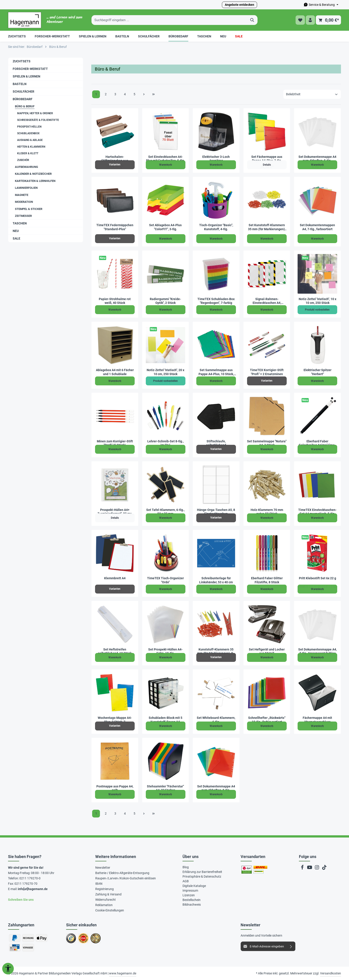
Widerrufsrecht (106, 900)
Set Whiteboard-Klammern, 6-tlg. (216, 720)
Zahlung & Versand (108, 894)
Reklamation (104, 905)
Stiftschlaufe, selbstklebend (216, 443)
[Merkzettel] (300, 20)
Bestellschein (192, 900)
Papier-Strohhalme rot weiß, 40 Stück (115, 301)
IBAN (99, 884)
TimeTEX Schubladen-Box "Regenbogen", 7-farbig (216, 301)
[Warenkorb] (328, 20)
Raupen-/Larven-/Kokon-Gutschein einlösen (126, 878)
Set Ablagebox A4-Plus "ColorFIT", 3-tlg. (165, 227)
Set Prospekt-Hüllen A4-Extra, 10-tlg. (165, 651)
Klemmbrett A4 (115, 578)
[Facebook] (303, 869)
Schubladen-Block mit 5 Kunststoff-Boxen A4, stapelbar (165, 720)
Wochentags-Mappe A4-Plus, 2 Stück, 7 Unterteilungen (115, 720)
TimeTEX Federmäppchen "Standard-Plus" (115, 227)
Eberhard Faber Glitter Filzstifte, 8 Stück (267, 580)
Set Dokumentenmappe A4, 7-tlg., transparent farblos (318, 651)
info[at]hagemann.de (33, 889)
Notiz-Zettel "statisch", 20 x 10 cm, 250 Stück (165, 372)
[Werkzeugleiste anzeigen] (8, 969)
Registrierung (104, 889)
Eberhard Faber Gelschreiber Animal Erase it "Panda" (318, 443)
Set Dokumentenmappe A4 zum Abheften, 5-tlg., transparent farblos (317, 159)
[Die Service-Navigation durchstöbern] (321, 5)
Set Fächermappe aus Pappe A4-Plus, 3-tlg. (267, 159)
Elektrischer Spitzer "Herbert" (318, 372)
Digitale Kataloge (194, 886)
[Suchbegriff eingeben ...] (169, 20)
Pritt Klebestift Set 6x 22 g (318, 578)
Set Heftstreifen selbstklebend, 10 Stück (115, 651)
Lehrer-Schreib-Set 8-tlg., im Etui (165, 443)
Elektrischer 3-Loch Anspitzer (216, 159)
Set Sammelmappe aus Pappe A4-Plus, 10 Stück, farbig (216, 372)
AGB (186, 881)
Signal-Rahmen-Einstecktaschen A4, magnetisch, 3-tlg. (267, 301)
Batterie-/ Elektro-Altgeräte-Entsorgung (122, 873)
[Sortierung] (312, 94)
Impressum (190, 891)
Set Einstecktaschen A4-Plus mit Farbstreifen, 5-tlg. (165, 159)
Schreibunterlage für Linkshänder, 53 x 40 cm (216, 580)
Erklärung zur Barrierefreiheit (202, 872)
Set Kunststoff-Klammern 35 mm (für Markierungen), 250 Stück (267, 227)
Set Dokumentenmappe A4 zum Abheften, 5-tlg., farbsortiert (216, 788)
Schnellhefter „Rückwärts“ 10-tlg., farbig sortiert (267, 720)
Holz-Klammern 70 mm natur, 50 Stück (267, 512)
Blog (186, 867)
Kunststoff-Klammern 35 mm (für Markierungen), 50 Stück (216, 652)
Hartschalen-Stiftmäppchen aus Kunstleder (115, 159)
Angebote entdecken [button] (239, 5)
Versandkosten (331, 973)
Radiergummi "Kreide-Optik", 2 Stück (165, 301)
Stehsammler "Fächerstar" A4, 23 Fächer (165, 788)
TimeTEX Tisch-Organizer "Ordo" (165, 580)
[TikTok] (324, 869)
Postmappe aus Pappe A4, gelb (115, 788)
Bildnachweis (192, 905)
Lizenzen (189, 895)
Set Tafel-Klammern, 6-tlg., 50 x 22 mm (165, 512)
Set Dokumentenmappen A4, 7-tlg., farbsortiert (317, 227)
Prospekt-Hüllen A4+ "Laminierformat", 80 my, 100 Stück (115, 512)
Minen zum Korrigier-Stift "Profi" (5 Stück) (115, 443)
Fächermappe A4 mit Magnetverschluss (317, 720)
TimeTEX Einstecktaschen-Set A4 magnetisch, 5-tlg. (317, 512)
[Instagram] (317, 869)
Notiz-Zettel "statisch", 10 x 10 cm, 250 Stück (318, 301)
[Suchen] (252, 20)
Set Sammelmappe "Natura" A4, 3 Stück (267, 443)
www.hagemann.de (123, 973)
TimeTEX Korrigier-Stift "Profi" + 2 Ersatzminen (267, 372)
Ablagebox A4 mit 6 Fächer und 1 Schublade (115, 372)
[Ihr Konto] (310, 20)
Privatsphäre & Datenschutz (202, 876)
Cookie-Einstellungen (110, 910)
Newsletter (103, 868)
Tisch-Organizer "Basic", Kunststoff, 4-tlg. (216, 227)
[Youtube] (310, 869)
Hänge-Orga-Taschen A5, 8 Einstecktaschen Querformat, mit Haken (216, 512)
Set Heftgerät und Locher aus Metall (267, 651)
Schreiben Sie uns (21, 900)
